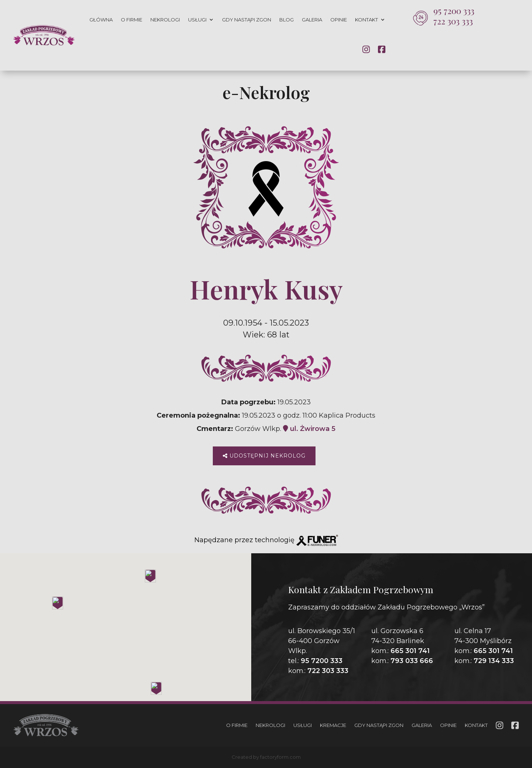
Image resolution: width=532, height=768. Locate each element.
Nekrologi (165, 20)
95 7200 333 (454, 11)
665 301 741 (410, 651)
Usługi (197, 20)
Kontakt (366, 20)
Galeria (312, 20)
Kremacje (333, 725)
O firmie (132, 20)
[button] (15, 726)
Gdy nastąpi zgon (247, 20)
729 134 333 (494, 661)
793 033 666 (412, 661)
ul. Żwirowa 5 (309, 429)
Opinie (339, 20)
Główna (101, 20)
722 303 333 (453, 21)
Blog (287, 20)
